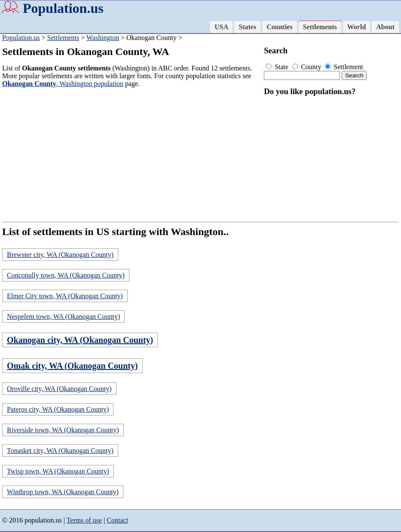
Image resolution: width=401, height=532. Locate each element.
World (357, 27)
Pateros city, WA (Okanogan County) (58, 409)
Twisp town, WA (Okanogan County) (58, 471)
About (385, 27)
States (247, 27)
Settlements (320, 27)
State (278, 67)
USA (221, 27)
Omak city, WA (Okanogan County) (72, 366)
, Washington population (63, 84)
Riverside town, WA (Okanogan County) (63, 430)
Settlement (344, 67)
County (308, 67)
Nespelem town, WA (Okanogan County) (63, 316)
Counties (279, 27)
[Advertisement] (131, 155)
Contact (117, 520)
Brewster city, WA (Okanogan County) (60, 255)
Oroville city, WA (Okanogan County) (59, 389)
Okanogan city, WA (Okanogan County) (80, 340)
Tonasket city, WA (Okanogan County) (60, 451)
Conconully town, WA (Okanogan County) (66, 275)
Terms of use (84, 520)
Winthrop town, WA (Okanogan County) (63, 492)
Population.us (63, 8)
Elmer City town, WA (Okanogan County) (65, 296)
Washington (103, 38)
